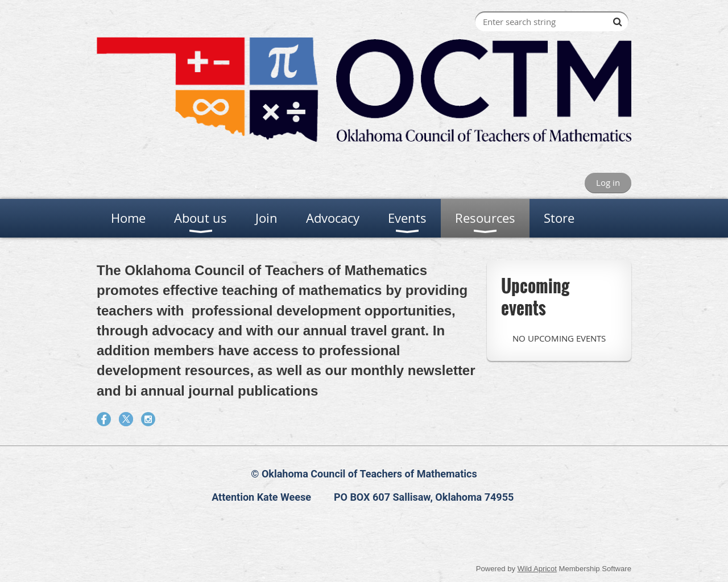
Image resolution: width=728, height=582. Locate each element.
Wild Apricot (537, 569)
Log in (608, 182)
